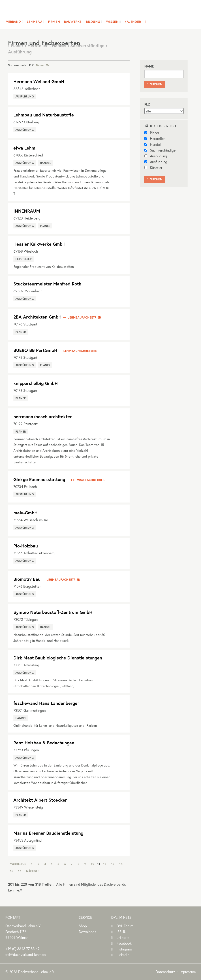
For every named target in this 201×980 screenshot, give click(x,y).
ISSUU (122, 932)
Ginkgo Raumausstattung (39, 479)
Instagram (124, 949)
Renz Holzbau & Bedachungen (44, 743)
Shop (83, 926)
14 (121, 864)
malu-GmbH (26, 513)
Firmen (54, 22)
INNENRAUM (27, 211)
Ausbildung (156, 156)
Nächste (33, 871)
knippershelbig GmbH (36, 383)
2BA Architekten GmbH (37, 317)
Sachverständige (160, 150)
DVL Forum (125, 926)
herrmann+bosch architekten (43, 417)
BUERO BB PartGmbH (35, 350)
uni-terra (123, 937)
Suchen (155, 84)
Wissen (112, 22)
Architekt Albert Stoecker (40, 800)
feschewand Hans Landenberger (46, 703)
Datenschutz (165, 972)
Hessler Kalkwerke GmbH (40, 244)
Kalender (133, 22)
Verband (13, 22)
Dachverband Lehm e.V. (98, 10)
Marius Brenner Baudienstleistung (48, 833)
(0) (22, 949)
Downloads (87, 932)
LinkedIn (123, 955)
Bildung (93, 22)
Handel (153, 144)
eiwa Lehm (24, 148)
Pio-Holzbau (26, 546)
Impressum (188, 972)
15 (12, 871)
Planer (152, 133)
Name (40, 65)
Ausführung (156, 162)
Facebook (124, 943)
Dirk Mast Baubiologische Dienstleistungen (58, 658)
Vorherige (18, 864)
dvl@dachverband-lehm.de (26, 954)
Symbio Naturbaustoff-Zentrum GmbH (53, 612)
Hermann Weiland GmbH (39, 81)
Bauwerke (73, 22)
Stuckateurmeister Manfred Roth (47, 284)
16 (20, 871)
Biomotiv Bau (27, 579)
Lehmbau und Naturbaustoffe (44, 115)
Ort (48, 65)
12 (105, 864)
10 (93, 864)
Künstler (153, 168)
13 (113, 864)
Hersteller (155, 138)
